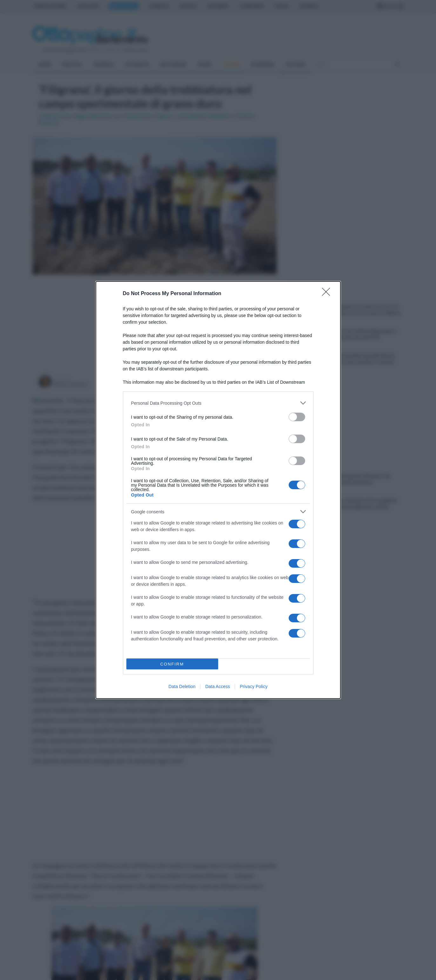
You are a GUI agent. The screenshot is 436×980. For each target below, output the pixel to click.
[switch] (297, 417)
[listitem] (218, 403)
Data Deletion (182, 686)
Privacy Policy (254, 686)
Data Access (218, 686)
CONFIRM (172, 664)
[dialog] (218, 490)
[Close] (328, 294)
